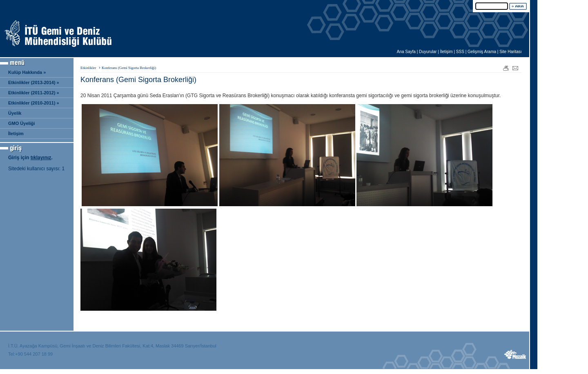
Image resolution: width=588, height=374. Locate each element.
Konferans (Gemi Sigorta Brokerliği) (129, 68)
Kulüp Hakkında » (27, 72)
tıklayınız (41, 158)
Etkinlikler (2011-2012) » (34, 93)
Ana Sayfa (406, 52)
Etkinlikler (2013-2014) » (34, 82)
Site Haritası (510, 52)
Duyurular (428, 52)
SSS (460, 52)
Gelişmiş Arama (482, 52)
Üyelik (15, 113)
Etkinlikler (88, 68)
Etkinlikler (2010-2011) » (34, 103)
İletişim (447, 52)
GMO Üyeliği (21, 123)
